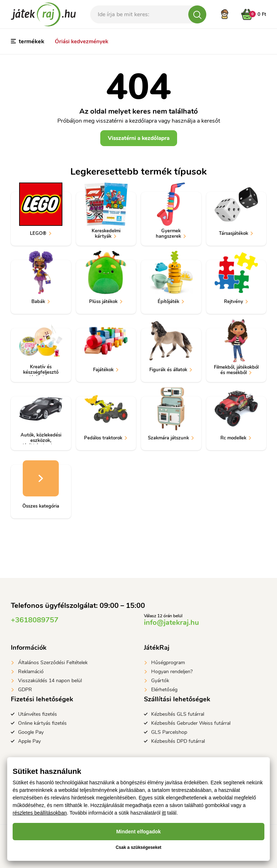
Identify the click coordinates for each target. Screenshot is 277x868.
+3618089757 (35, 620)
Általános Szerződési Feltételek (53, 663)
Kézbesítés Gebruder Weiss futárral (191, 723)
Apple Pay (29, 741)
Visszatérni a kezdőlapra (139, 138)
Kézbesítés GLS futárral (178, 714)
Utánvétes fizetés (38, 714)
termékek (28, 41)
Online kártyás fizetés (42, 723)
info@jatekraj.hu (172, 622)
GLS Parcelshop (169, 732)
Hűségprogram (168, 663)
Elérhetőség (164, 690)
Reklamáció (31, 672)
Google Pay (31, 732)
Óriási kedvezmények (82, 41)
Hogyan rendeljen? (172, 672)
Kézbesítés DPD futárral (178, 741)
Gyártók (160, 681)
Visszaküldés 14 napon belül (50, 681)
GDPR (25, 690)
